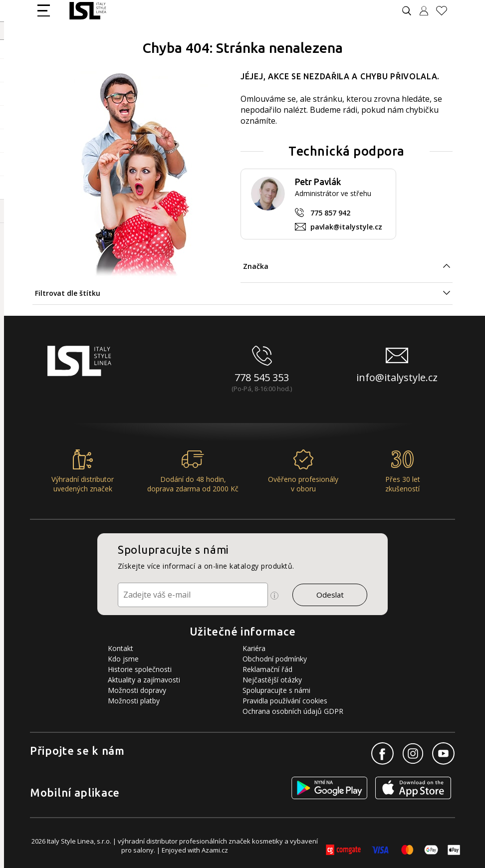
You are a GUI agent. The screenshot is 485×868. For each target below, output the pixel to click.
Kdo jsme (123, 659)
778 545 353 (262, 377)
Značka (256, 266)
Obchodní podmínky (275, 659)
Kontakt (121, 648)
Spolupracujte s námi (276, 690)
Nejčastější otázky (272, 680)
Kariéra (254, 648)
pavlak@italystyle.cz (346, 227)
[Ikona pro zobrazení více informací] (274, 596)
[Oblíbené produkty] (446, 11)
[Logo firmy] (88, 11)
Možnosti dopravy (137, 690)
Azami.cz (215, 850)
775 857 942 (330, 213)
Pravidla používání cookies (285, 701)
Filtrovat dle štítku (68, 293)
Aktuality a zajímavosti (144, 680)
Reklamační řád (267, 669)
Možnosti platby (134, 701)
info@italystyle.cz (397, 377)
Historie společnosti (140, 669)
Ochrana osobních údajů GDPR (293, 711)
